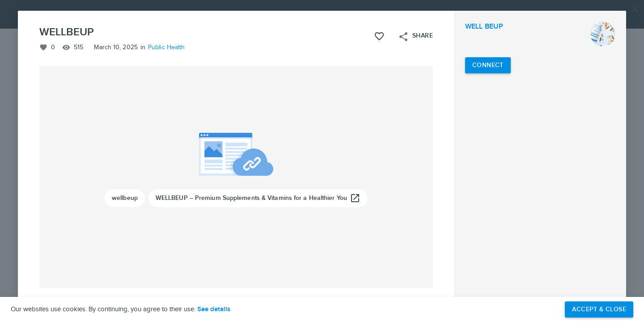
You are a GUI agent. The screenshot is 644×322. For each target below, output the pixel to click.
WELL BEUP (484, 27)
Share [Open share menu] (415, 37)
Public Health (166, 47)
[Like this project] (379, 36)
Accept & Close (599, 309)
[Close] (635, 9)
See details (214, 309)
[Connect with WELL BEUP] (488, 65)
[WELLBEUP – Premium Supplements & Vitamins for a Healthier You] (258, 198)
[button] (322, 161)
